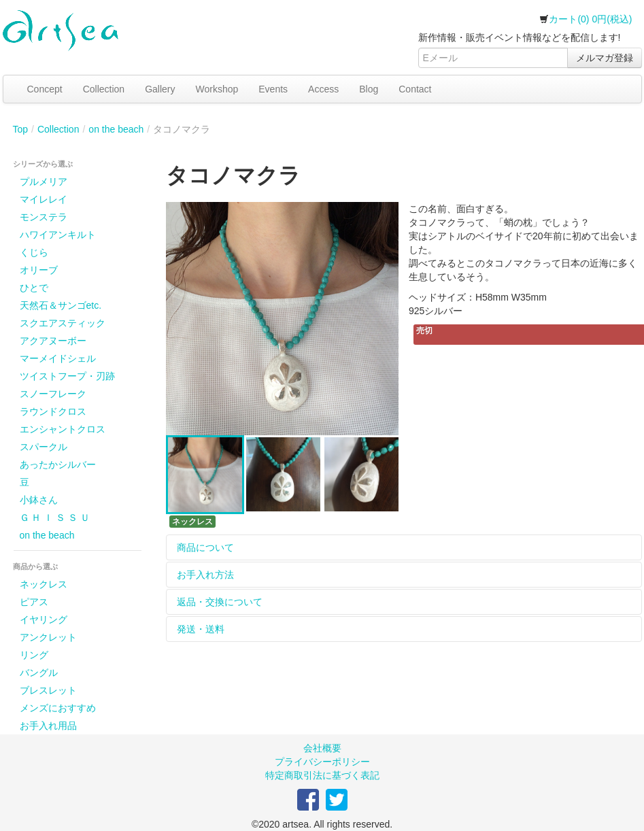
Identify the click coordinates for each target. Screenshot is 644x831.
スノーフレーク (53, 394)
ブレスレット (48, 690)
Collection (104, 89)
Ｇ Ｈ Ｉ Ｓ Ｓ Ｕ (55, 518)
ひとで (34, 288)
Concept (45, 89)
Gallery (160, 89)
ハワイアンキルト (58, 235)
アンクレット (48, 637)
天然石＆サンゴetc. (61, 305)
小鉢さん (39, 500)
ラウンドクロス (53, 411)
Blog (369, 89)
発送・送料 (201, 629)
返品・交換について (220, 602)
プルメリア (44, 182)
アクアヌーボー (53, 341)
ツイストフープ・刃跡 (67, 376)
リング (34, 655)
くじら (34, 252)
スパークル (44, 447)
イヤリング (44, 620)
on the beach (116, 129)
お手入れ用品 (48, 726)
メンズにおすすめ (58, 708)
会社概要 (322, 748)
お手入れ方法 (205, 575)
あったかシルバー (58, 464)
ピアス (34, 602)
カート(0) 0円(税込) (586, 19)
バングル (39, 673)
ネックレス (44, 584)
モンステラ (44, 217)
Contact (415, 89)
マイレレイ (44, 199)
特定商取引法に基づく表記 (322, 775)
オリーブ (39, 270)
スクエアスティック (63, 323)
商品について (205, 547)
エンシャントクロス (63, 429)
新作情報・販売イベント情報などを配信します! (520, 37)
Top (21, 129)
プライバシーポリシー (322, 762)
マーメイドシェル (58, 358)
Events (273, 89)
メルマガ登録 (605, 58)
